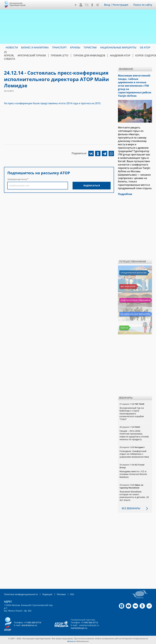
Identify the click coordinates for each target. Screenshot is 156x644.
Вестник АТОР (128, 286)
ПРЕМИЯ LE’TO (60, 55)
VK (87, 5)
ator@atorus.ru (29, 625)
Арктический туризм (32, 55)
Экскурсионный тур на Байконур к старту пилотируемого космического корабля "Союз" (132, 413)
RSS (72, 594)
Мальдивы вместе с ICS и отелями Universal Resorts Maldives (133, 474)
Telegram (97, 5)
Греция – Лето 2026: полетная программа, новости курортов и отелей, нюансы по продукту (134, 435)
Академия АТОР (120, 55)
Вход (107, 5)
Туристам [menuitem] (90, 48)
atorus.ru (71, 641)
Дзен (76, 5)
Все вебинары (131, 508)
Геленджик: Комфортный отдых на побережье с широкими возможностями (134, 454)
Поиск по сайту (143, 5)
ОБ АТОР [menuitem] (145, 48)
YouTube (81, 5)
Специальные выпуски (134, 273)
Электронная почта (17, 179)
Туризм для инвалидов (89, 55)
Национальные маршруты (136, 314)
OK (92, 5)
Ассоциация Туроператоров (18, 4)
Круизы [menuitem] (75, 48)
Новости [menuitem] (12, 48)
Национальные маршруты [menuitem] (118, 48)
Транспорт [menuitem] (59, 48)
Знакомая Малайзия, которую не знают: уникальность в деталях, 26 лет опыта (134, 496)
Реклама (61, 594)
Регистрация (120, 5)
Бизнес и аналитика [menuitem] (35, 48)
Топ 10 (124, 328)
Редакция (47, 594)
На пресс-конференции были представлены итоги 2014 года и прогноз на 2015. (53, 103)
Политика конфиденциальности (21, 594)
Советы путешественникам (136, 300)
